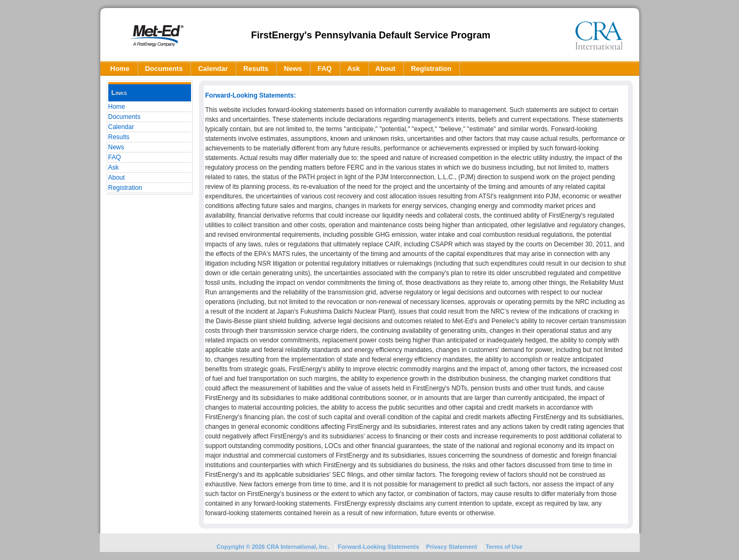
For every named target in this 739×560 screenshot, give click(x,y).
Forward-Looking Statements (378, 547)
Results (119, 137)
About (117, 178)
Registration (125, 188)
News (116, 147)
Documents (125, 117)
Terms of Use (504, 547)
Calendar (121, 127)
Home (117, 107)
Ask (114, 167)
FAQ (115, 157)
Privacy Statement (452, 547)
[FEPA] (157, 35)
